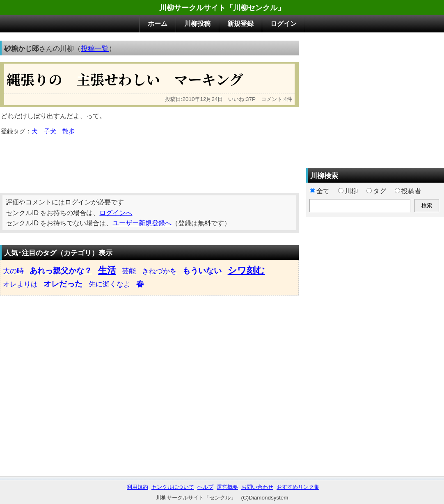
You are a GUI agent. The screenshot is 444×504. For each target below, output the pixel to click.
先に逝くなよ (110, 284)
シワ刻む (246, 270)
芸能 (129, 271)
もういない (202, 271)
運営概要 (227, 487)
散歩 (69, 131)
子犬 (50, 131)
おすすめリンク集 (298, 487)
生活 (107, 270)
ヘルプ (205, 487)
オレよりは (20, 284)
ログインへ (116, 213)
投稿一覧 (95, 48)
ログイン (284, 24)
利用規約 (137, 487)
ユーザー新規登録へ (142, 223)
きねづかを (159, 271)
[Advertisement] (149, 161)
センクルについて (173, 487)
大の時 (13, 271)
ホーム (158, 24)
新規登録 (240, 24)
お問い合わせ (257, 487)
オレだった (63, 284)
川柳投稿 (197, 24)
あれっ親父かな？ (61, 271)
